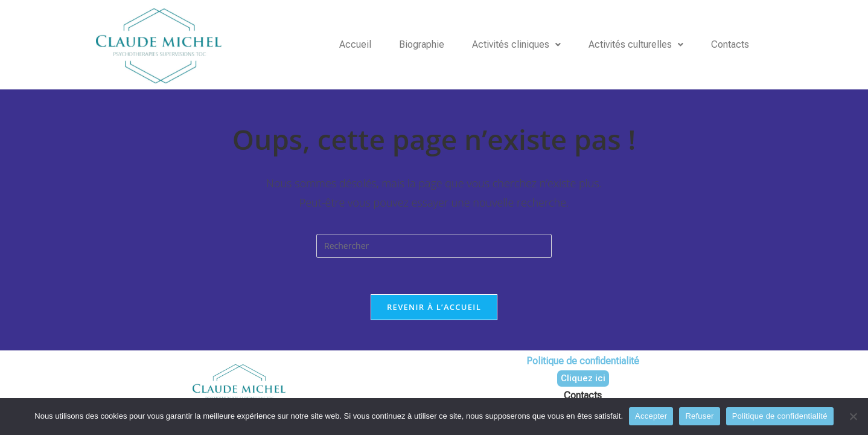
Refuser (699, 416)
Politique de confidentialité (780, 416)
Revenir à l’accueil (434, 307)
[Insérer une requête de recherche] (434, 246)
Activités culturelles (636, 44)
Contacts (730, 44)
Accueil (355, 44)
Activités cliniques (516, 44)
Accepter (651, 416)
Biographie (422, 44)
